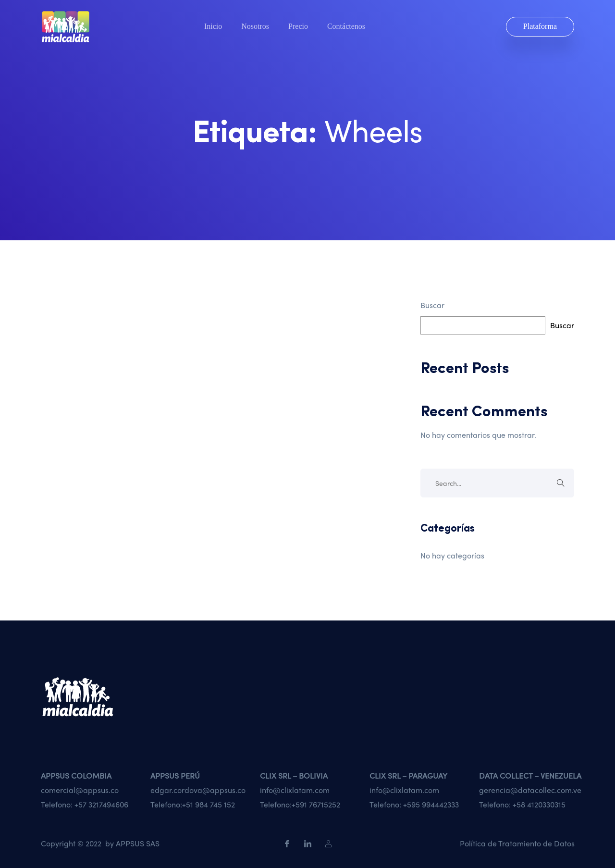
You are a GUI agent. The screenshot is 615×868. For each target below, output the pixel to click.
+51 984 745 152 (209, 804)
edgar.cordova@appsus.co (198, 790)
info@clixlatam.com (295, 790)
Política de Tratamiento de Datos (517, 843)
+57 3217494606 (101, 804)
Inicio (213, 26)
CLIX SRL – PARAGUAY (408, 775)
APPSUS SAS (138, 843)
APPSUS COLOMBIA (76, 775)
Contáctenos (346, 26)
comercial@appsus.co (80, 790)
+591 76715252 (316, 804)
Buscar (432, 305)
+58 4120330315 (539, 804)
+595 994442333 (431, 804)
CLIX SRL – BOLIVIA (294, 775)
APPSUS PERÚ (175, 775)
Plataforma (540, 26)
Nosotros (255, 26)
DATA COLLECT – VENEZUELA (530, 775)
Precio (298, 26)
